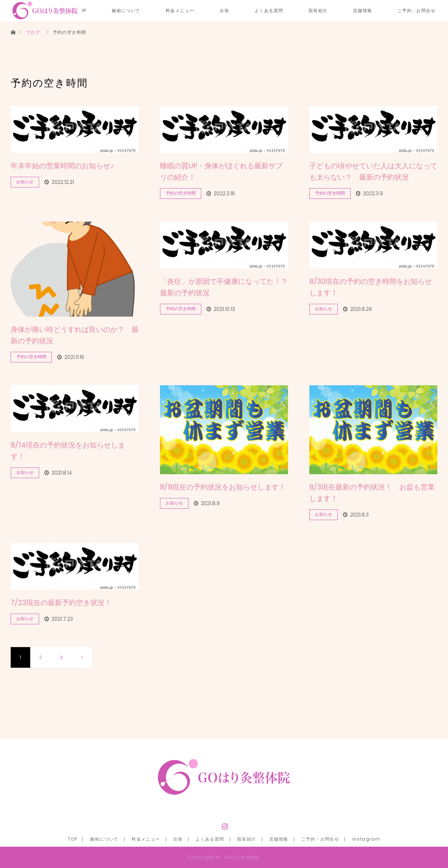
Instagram (224, 825)
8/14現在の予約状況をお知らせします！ (68, 451)
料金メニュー (180, 10)
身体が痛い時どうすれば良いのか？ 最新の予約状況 (75, 335)
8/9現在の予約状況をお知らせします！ (223, 487)
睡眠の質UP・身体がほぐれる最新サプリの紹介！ (221, 171)
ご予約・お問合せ (417, 10)
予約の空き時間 (181, 193)
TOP (73, 839)
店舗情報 (363, 10)
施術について (126, 10)
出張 (225, 10)
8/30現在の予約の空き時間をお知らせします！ (371, 287)
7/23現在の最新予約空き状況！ (61, 603)
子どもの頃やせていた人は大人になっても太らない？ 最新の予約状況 (373, 171)
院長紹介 (318, 10)
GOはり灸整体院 (242, 857)
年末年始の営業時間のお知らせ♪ (62, 166)
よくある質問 (269, 10)
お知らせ (25, 182)
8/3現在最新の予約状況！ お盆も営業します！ (372, 493)
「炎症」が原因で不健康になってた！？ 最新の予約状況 (224, 287)
